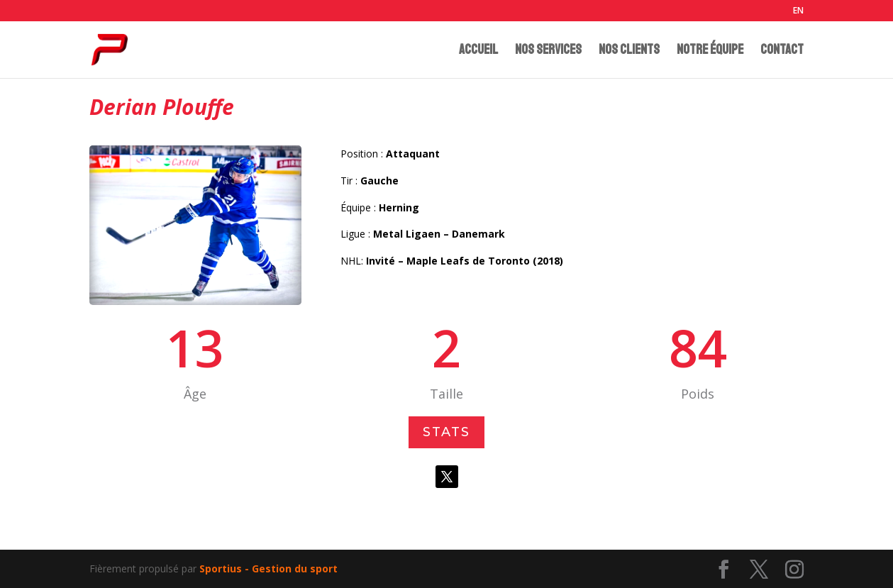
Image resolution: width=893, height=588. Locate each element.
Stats (446, 433)
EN (798, 11)
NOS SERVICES (548, 51)
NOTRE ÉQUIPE (710, 51)
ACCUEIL (478, 51)
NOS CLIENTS (629, 51)
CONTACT (782, 51)
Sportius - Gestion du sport (268, 568)
